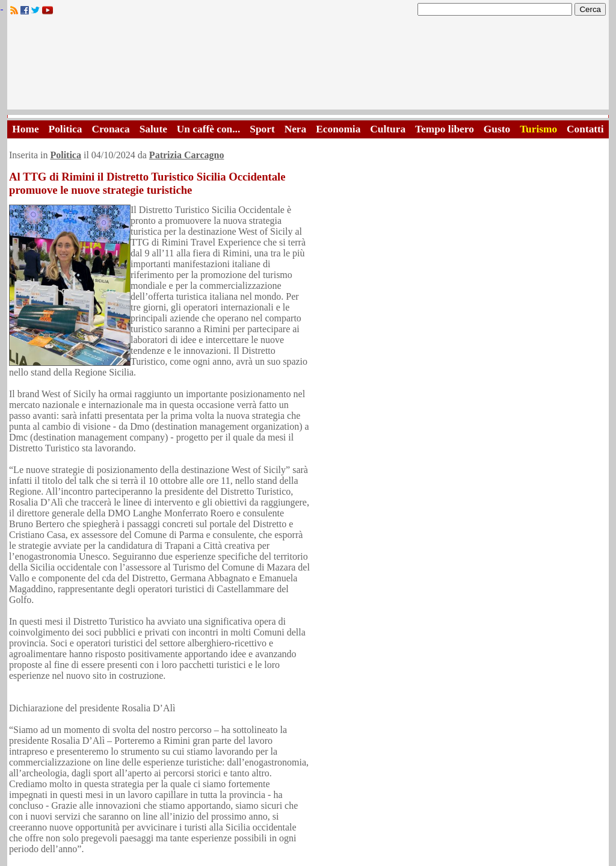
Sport (262, 129)
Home (25, 129)
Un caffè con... (208, 129)
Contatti (585, 129)
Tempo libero (445, 129)
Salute (153, 129)
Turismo (538, 129)
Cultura (388, 129)
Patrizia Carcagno (187, 155)
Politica (66, 129)
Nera (296, 129)
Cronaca (110, 129)
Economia (338, 129)
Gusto (497, 129)
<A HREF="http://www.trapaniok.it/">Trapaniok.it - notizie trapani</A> (308, 66)
